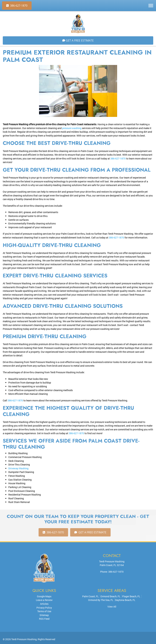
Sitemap (44, 615)
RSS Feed (44, 619)
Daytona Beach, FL (125, 600)
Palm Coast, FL (90, 596)
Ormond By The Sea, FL (101, 600)
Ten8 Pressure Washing (24, 639)
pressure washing (72, 128)
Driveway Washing (18, 468)
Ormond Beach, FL (110, 596)
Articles (44, 604)
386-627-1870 (17, 6)
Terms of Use (44, 611)
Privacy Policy (44, 608)
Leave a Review (44, 600)
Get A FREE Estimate (78, 40)
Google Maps (44, 596)
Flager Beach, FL (131, 596)
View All (112, 607)
